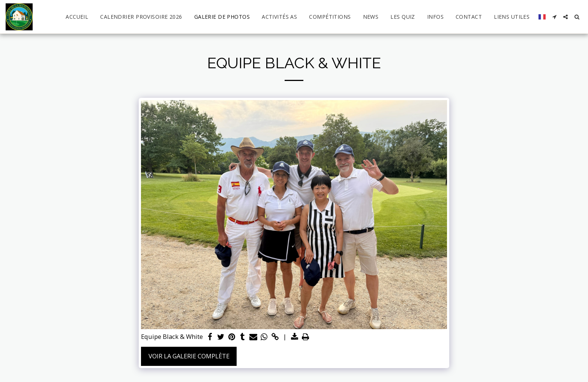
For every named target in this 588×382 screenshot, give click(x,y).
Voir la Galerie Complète (189, 356)
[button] (554, 17)
